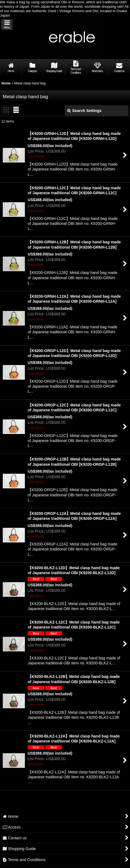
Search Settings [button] (84, 111)
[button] (7, 24)
